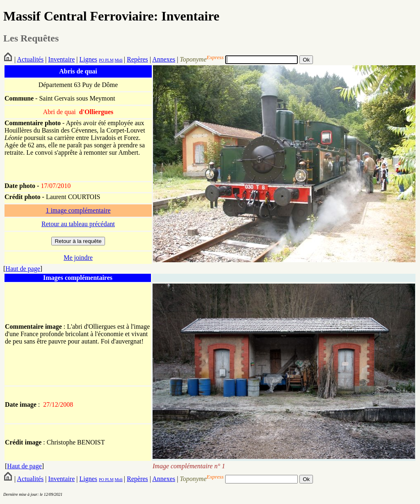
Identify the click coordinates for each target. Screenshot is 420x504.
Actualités (30, 59)
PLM (109, 60)
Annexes (164, 59)
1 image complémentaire (78, 210)
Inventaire (61, 59)
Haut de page (23, 269)
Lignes (88, 59)
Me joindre (78, 258)
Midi (118, 60)
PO (102, 60)
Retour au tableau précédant (78, 224)
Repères (137, 59)
